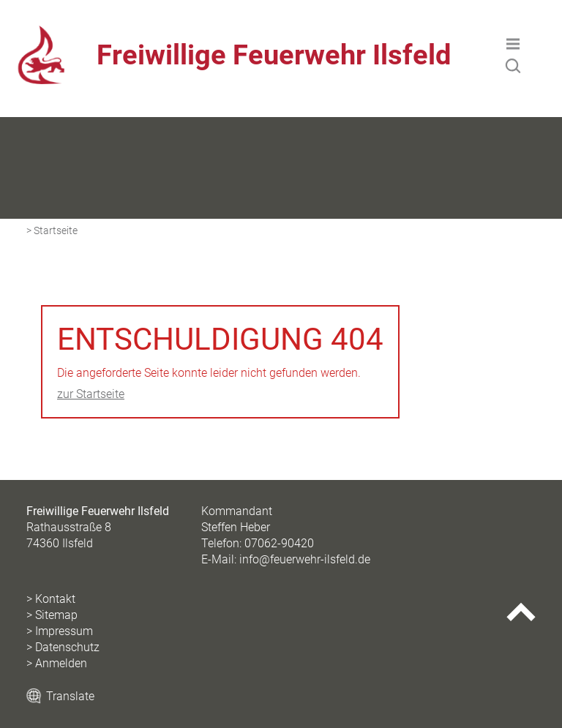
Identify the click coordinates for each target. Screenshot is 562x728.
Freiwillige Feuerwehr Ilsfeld (274, 55)
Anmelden (61, 663)
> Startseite (52, 231)
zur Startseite (91, 394)
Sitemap (56, 615)
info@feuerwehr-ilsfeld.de (305, 559)
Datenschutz (67, 647)
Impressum (64, 631)
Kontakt (55, 599)
